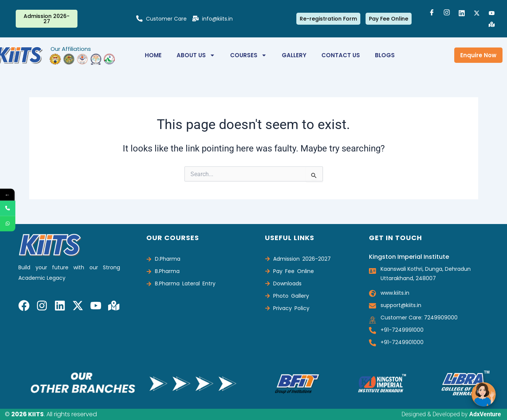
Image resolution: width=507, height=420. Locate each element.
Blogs (385, 55)
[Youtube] (492, 13)
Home (153, 55)
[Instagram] (447, 13)
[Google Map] (492, 24)
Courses (248, 55)
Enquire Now (478, 55)
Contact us (341, 55)
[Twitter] (477, 13)
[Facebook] (432, 13)
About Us (196, 55)
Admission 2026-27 (47, 19)
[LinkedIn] (462, 13)
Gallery (294, 55)
